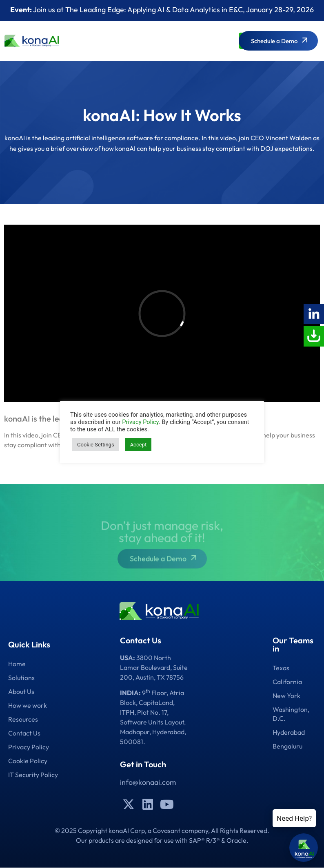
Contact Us (24, 733)
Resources (23, 719)
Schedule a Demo (164, 565)
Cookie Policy (28, 761)
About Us (21, 691)
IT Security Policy (33, 775)
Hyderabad (289, 732)
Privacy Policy (29, 747)
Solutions (21, 678)
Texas (281, 668)
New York (286, 696)
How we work (28, 705)
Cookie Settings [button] (96, 445)
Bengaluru (287, 746)
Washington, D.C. (291, 714)
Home (17, 664)
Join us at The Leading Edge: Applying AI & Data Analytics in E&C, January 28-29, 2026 (162, 10)
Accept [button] (139, 445)
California (287, 682)
